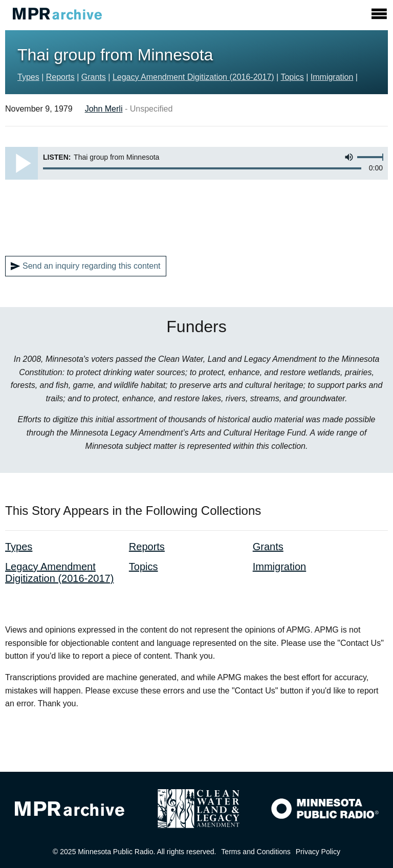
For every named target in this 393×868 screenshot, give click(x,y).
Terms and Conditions (256, 852)
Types (28, 77)
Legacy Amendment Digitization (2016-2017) (193, 77)
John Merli (104, 109)
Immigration (332, 77)
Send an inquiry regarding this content (86, 266)
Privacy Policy (318, 852)
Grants (94, 77)
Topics (292, 77)
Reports (60, 77)
